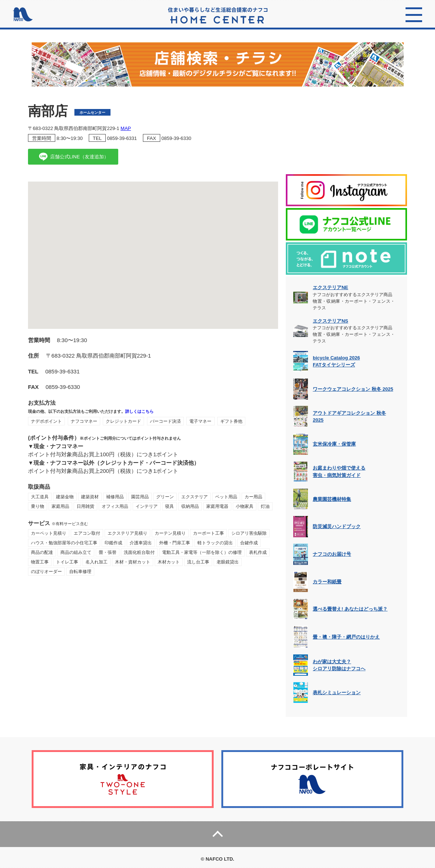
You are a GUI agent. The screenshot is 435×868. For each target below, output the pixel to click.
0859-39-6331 (122, 138)
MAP (126, 128)
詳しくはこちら (139, 411)
